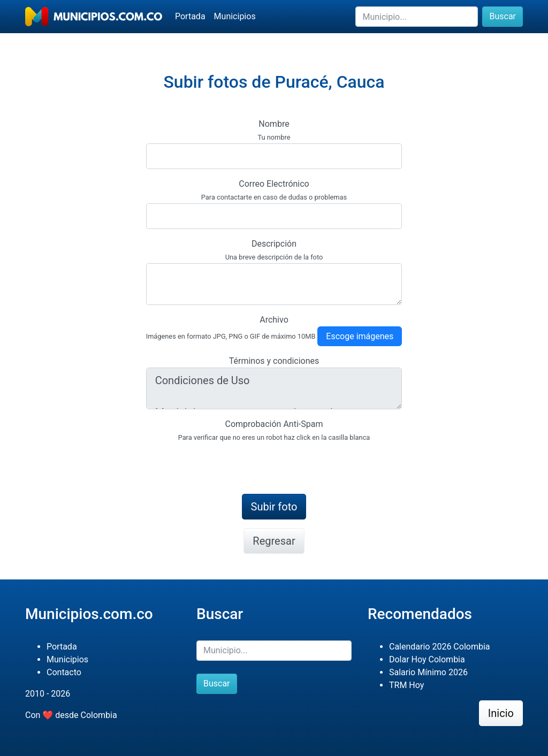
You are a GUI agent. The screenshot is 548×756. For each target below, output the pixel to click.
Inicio (501, 713)
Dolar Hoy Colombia (427, 659)
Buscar (503, 16)
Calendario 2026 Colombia (440, 647)
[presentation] (227, 464)
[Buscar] (417, 17)
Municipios (235, 16)
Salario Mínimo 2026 (428, 672)
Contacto (64, 672)
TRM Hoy (406, 685)
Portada (190, 16)
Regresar (274, 541)
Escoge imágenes (360, 336)
